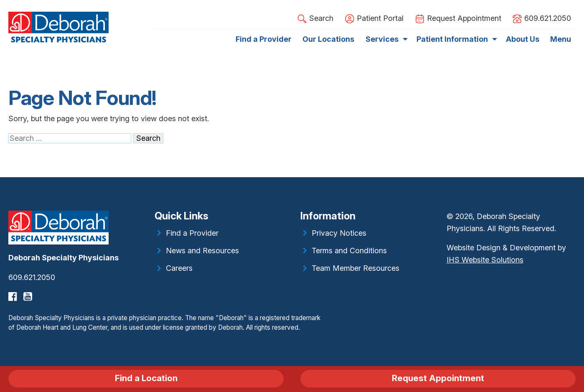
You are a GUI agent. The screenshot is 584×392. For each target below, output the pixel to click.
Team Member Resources (355, 268)
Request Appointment (438, 378)
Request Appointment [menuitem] (458, 19)
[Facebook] (14, 297)
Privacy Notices (339, 233)
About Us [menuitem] (523, 39)
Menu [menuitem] (561, 39)
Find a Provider (192, 233)
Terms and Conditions (349, 251)
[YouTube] (29, 297)
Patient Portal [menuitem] (374, 19)
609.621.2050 (32, 277)
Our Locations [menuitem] (328, 39)
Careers (179, 268)
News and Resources (202, 251)
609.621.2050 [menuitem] (542, 19)
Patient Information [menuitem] (452, 39)
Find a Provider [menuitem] (264, 39)
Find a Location (146, 378)
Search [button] (315, 19)
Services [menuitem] (382, 39)
